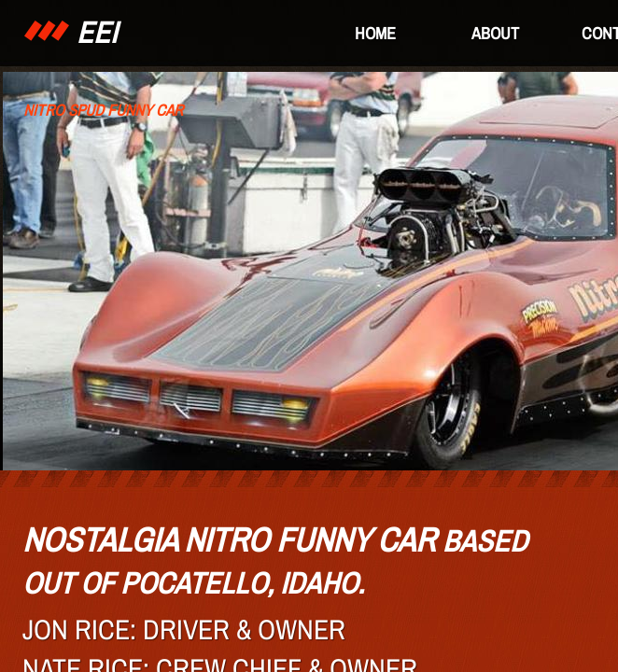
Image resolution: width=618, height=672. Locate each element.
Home (375, 33)
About (495, 33)
